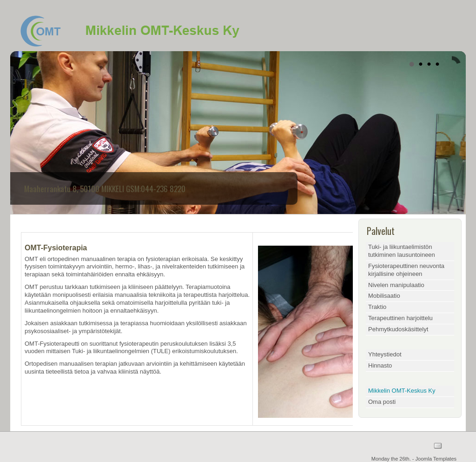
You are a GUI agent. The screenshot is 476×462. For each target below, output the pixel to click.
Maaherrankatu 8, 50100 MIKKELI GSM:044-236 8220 (105, 189)
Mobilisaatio (384, 296)
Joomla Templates (436, 459)
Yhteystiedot (385, 354)
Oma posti (382, 402)
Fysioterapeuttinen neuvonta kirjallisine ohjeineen (406, 270)
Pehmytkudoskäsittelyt (398, 329)
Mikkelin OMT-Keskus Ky (402, 391)
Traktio (377, 307)
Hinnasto (380, 365)
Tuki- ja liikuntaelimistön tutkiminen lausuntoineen (402, 251)
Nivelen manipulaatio (396, 285)
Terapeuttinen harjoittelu (400, 318)
